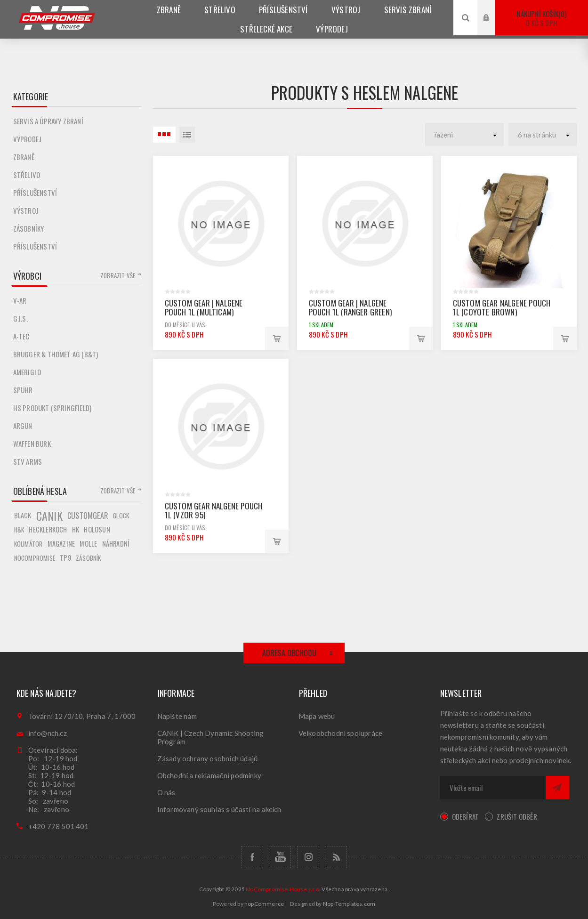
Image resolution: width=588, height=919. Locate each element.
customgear (88, 516)
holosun (97, 529)
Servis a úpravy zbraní (48, 121)
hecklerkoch (48, 529)
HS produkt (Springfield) (52, 408)
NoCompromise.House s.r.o (282, 889)
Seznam (187, 135)
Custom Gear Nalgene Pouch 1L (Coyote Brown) (502, 307)
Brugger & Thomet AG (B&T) (56, 354)
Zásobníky (29, 228)
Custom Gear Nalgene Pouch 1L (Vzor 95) (214, 510)
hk (76, 529)
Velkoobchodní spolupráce (341, 733)
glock (121, 516)
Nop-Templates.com (349, 904)
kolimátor (28, 544)
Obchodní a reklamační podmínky (209, 775)
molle (88, 544)
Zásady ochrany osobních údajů (208, 758)
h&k (19, 530)
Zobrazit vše (118, 275)
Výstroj (26, 210)
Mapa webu (317, 716)
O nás (166, 792)
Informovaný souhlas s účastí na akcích (219, 809)
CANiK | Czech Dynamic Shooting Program (211, 737)
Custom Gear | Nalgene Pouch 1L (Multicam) (204, 307)
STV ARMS (28, 461)
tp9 (65, 558)
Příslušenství (35, 193)
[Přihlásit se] (493, 788)
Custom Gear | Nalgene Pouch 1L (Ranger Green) (350, 307)
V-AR (20, 300)
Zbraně (24, 157)
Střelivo (27, 175)
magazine (61, 544)
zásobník (89, 558)
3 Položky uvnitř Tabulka (164, 135)
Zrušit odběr (517, 816)
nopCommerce (264, 904)
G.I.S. (20, 318)
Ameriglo (27, 372)
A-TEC (21, 336)
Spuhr (23, 390)
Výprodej (28, 139)
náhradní (116, 544)
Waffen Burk (32, 443)
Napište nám (177, 716)
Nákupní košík (542, 18)
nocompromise (35, 558)
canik (49, 516)
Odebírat (466, 816)
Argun (23, 426)
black (23, 515)
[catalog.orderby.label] (464, 135)
